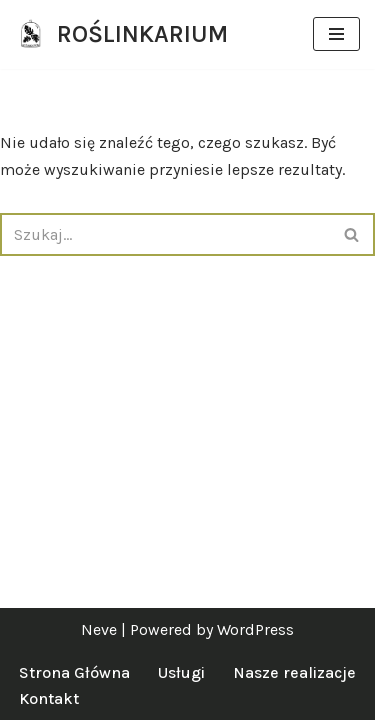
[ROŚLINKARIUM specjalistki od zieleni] (121, 34)
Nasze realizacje (294, 672)
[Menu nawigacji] (336, 34)
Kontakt (49, 698)
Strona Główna (74, 672)
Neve (99, 629)
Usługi (181, 672)
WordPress (255, 629)
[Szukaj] (165, 234)
